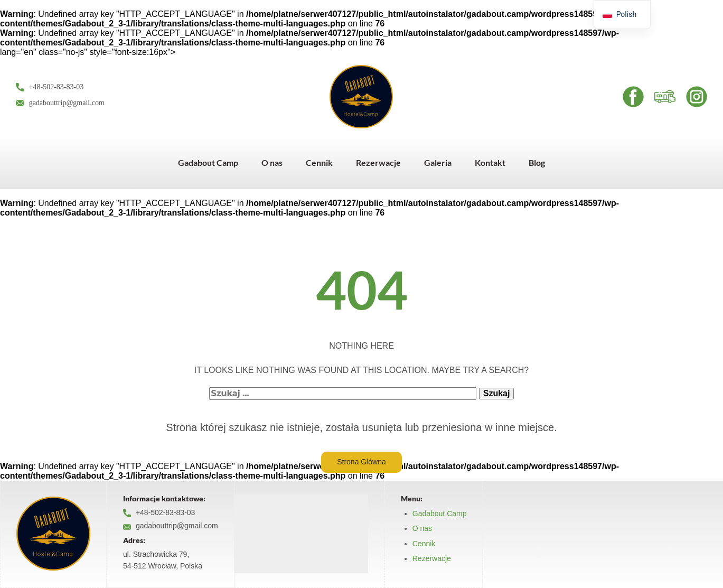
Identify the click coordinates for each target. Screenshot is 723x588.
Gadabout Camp (208, 162)
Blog (537, 162)
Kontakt (490, 162)
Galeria (438, 162)
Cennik (319, 162)
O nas (272, 162)
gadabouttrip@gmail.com (60, 103)
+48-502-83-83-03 (50, 87)
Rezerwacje (378, 162)
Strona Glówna (361, 462)
